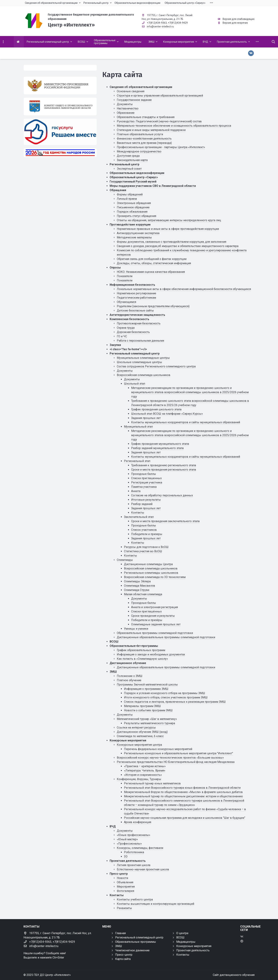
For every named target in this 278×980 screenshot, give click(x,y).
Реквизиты (124, 908)
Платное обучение (129, 680)
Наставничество (128, 108)
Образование (126, 113)
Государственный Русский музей (133, 182)
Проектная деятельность (128, 861)
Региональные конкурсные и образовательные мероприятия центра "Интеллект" (178, 753)
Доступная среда (128, 156)
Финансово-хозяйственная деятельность (144, 139)
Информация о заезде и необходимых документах (151, 654)
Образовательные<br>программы (134, 646)
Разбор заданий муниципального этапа (157, 448)
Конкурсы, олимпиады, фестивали (140, 848)
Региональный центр (124, 164)
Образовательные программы (136, 942)
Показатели (125, 276)
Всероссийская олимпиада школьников (144, 375)
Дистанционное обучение (128, 663)
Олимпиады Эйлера (137, 581)
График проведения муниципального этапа (160, 444)
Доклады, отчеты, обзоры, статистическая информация (154, 263)
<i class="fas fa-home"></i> (128, 349)
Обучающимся (126, 302)
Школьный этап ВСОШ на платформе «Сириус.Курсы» (167, 414)
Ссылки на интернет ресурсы (136, 728)
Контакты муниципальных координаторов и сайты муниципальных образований (186, 422)
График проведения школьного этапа (156, 409)
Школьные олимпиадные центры (139, 362)
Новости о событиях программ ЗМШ (148, 710)
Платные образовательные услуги (140, 134)
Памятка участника (144, 487)
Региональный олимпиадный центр (135, 354)
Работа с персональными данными (140, 341)
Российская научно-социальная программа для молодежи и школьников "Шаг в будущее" (185, 818)
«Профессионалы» (129, 844)
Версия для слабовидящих (239, 19)
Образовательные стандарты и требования (146, 117)
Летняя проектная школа (134, 865)
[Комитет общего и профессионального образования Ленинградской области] (60, 106)
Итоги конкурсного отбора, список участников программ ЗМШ (166, 697)
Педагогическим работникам (136, 298)
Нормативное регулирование (136, 293)
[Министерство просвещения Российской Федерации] (60, 86)
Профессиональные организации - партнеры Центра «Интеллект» (161, 147)
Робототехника (134, 852)
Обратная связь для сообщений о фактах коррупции (152, 259)
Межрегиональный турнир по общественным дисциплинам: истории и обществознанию (183, 796)
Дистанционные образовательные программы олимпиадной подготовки (166, 637)
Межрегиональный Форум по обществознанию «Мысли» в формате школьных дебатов (183, 792)
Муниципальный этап (138, 427)
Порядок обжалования (132, 212)
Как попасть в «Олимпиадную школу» (142, 659)
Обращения (118, 190)
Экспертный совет (129, 169)
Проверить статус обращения (136, 216)
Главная (120, 933)
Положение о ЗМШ (130, 676)
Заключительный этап (139, 517)
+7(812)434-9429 (178, 23)
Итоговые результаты (146, 500)
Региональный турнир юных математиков (152, 783)
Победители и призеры (147, 534)
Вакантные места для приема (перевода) (144, 143)
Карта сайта (123, 959)
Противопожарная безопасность (139, 323)
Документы (125, 104)
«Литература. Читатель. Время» (145, 771)
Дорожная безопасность (133, 332)
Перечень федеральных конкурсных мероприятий (158, 749)
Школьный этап (135, 384)
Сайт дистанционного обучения (234, 975)
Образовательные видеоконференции (137, 173)
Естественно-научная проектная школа (143, 869)
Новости (122, 878)
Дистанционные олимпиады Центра (148, 564)
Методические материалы (134, 237)
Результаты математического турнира (149, 723)
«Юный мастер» (127, 839)
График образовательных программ (141, 650)
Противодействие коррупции (130, 225)
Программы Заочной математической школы (147, 685)
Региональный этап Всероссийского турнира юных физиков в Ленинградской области (182, 788)
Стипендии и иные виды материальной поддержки (151, 130)
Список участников (144, 530)
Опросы (115, 268)
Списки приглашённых (146, 611)
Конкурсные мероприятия (128, 740)
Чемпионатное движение (132, 950)
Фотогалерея (125, 891)
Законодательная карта (132, 160)
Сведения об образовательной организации (141, 87)
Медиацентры (186, 942)
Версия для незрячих (235, 23)
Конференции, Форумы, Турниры (139, 779)
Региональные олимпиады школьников (151, 573)
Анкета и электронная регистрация (154, 607)
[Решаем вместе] (60, 132)
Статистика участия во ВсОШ (143, 551)
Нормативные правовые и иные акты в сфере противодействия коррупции (168, 229)
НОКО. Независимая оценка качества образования (151, 272)
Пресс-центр (119, 874)
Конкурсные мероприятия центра (139, 745)
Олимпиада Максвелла (139, 586)
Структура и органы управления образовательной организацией (160, 96)
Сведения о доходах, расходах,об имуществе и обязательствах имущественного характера (178, 246)
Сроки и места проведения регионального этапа (164, 470)
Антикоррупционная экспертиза (138, 233)
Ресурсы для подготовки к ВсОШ (146, 547)
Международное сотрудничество (139, 151)
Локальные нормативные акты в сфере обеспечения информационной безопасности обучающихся (184, 289)
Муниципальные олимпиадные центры (143, 358)
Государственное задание (134, 100)
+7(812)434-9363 (157, 23)
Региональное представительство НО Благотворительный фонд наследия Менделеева (176, 762)
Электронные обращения (134, 203)
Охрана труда (126, 328)
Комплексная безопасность (129, 319)
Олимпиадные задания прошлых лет (156, 624)
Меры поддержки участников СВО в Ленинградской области (153, 186)
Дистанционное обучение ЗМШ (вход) (142, 732)
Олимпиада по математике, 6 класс (140, 736)
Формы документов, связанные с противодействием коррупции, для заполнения (172, 242)
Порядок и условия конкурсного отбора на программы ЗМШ (165, 693)
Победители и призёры (147, 620)
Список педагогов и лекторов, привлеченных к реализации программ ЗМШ (175, 702)
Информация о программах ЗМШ (146, 689)
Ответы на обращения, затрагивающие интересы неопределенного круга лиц (169, 220)
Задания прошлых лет (146, 418)
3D (126, 856)
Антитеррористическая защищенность (137, 315)
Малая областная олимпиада (143, 594)
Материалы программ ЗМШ (142, 706)
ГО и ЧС (122, 336)
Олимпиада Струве (137, 590)
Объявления (125, 882)
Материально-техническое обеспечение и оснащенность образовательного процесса (174, 126)
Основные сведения (131, 91)
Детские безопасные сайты (135, 311)
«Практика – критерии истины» (145, 766)
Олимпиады (125, 560)
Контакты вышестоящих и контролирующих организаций (155, 904)
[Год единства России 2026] (60, 153)
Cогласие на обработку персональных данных (162, 495)
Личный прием (127, 199)
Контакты (138, 513)
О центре (182, 933)
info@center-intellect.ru (160, 27)
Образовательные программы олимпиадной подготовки (155, 633)
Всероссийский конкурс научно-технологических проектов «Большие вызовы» (170, 758)
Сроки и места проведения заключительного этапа (165, 521)
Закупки (115, 345)
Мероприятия (126, 887)
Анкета (136, 491)
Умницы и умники (136, 629)
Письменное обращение (133, 207)
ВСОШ (114, 642)
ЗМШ (113, 672)
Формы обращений (130, 194)
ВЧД (113, 826)
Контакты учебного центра (135, 899)
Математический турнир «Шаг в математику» (147, 719)
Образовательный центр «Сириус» (134, 177)
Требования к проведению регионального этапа (164, 465)
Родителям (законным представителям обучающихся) (153, 306)
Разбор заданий (142, 504)
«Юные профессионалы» (134, 835)
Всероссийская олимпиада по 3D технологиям (155, 577)
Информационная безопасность (132, 285)
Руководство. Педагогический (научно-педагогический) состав (159, 121)
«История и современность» (143, 775)
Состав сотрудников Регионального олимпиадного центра (156, 366)
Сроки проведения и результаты (153, 616)
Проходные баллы (144, 474)
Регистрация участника (147, 482)
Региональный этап (137, 461)
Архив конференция (138, 822)
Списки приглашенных (146, 478)
